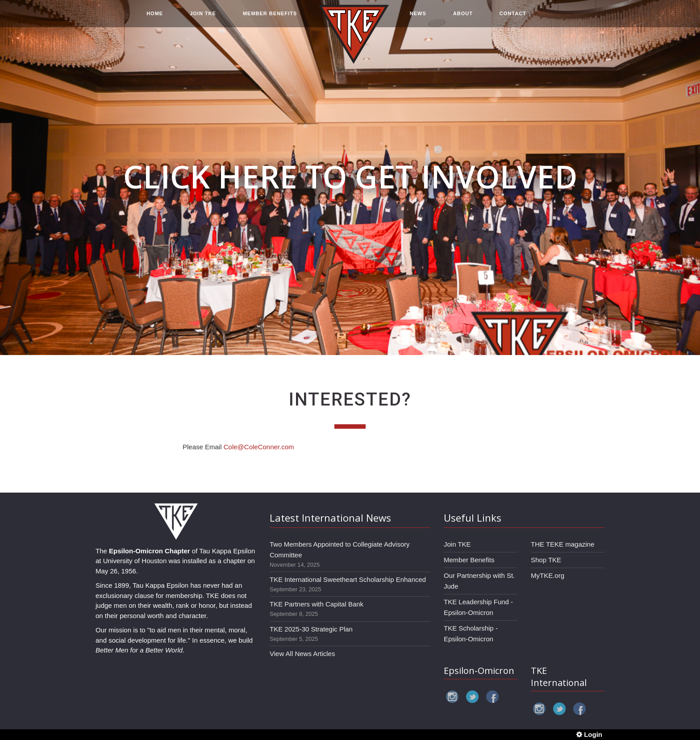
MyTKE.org (548, 575)
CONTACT (513, 19)
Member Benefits (469, 560)
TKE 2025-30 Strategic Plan (311, 629)
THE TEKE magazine (562, 544)
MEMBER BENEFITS (270, 19)
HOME (155, 19)
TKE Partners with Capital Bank (317, 604)
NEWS (418, 19)
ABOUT (463, 19)
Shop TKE (546, 560)
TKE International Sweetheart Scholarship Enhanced (348, 579)
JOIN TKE (203, 19)
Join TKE (457, 544)
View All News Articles (302, 654)
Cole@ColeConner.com (259, 447)
